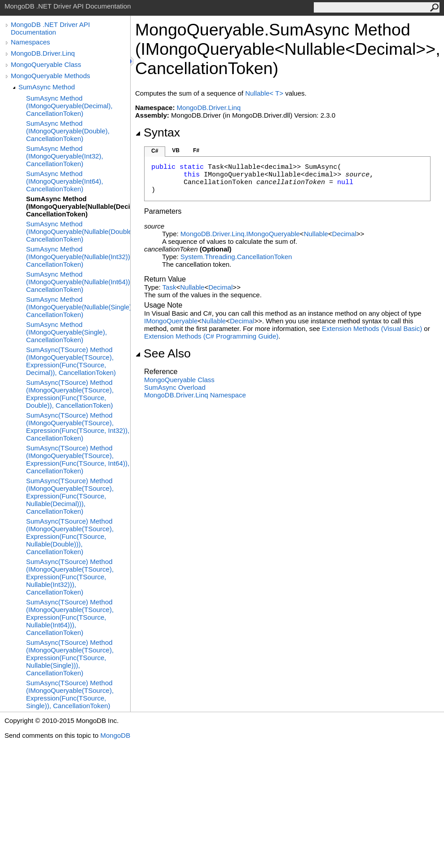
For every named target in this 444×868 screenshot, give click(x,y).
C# (155, 151)
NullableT (265, 93)
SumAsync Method (47, 87)
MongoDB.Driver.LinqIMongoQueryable (240, 234)
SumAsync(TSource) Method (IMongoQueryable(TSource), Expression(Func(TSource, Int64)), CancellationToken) (78, 459)
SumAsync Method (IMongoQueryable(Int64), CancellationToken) (65, 181)
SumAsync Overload (175, 387)
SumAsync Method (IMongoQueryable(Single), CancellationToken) (66, 332)
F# (196, 150)
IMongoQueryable (171, 321)
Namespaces (31, 42)
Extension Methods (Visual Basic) (372, 328)
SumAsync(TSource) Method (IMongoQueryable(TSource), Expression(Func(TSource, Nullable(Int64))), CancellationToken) (70, 617)
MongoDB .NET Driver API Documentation (50, 28)
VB (176, 150)
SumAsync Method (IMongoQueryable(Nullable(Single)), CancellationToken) (78, 307)
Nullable (316, 234)
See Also (163, 353)
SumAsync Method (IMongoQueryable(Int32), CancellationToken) (65, 156)
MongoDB (115, 735)
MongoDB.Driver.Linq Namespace (195, 395)
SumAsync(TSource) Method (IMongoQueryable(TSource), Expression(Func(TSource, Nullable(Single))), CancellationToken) (70, 658)
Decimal (344, 234)
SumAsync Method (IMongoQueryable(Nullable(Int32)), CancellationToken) (78, 257)
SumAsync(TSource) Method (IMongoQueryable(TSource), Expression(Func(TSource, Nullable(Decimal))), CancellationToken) (70, 496)
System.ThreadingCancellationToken (236, 257)
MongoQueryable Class (46, 64)
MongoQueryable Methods (51, 76)
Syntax (158, 132)
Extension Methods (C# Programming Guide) (211, 336)
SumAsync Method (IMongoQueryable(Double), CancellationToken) (68, 131)
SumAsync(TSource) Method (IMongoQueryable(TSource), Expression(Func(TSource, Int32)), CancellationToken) (78, 427)
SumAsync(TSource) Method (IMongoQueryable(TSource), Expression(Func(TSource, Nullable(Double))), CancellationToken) (70, 536)
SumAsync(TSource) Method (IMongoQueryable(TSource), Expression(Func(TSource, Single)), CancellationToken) (70, 694)
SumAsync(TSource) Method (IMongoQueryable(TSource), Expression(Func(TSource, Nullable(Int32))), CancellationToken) (70, 577)
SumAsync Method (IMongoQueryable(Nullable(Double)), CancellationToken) (78, 231)
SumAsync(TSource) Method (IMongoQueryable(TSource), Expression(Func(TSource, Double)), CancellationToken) (70, 394)
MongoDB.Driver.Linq (43, 53)
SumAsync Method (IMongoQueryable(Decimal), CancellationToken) (69, 106)
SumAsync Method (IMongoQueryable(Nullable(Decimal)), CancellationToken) (78, 206)
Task (169, 287)
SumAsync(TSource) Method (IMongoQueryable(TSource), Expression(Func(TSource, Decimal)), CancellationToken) (71, 361)
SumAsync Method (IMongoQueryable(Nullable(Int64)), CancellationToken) (78, 282)
